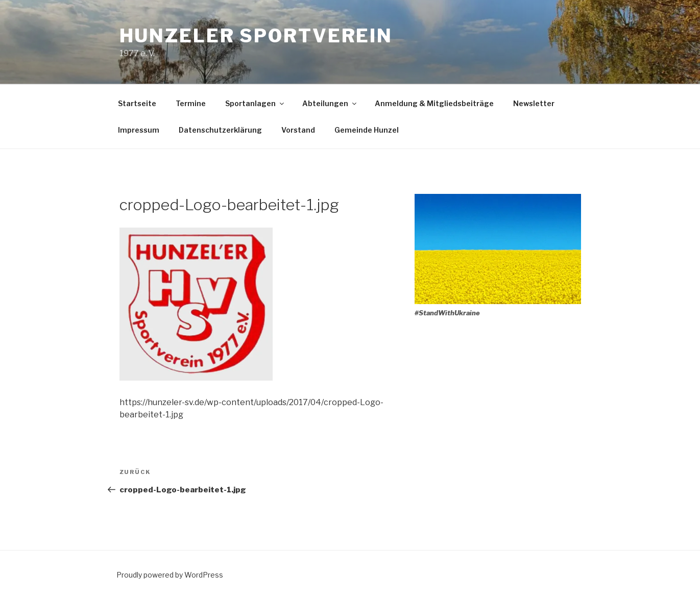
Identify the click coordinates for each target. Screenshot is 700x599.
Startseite (137, 103)
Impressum (139, 130)
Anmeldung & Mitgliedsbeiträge (434, 103)
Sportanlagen (255, 103)
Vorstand (298, 130)
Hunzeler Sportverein (256, 36)
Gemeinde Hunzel (367, 130)
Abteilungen (330, 103)
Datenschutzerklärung (220, 130)
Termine (191, 103)
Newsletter (534, 103)
